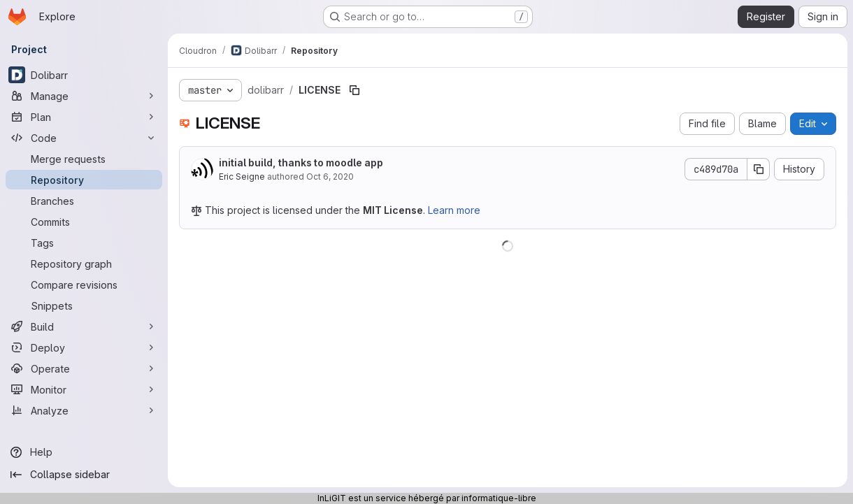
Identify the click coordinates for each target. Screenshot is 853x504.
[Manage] (84, 96)
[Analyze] (84, 410)
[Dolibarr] (84, 75)
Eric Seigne (242, 177)
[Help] (84, 452)
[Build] (84, 326)
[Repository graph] (84, 264)
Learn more (454, 210)
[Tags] (84, 243)
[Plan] (84, 117)
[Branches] (84, 201)
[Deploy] (84, 347)
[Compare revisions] (84, 285)
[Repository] (84, 180)
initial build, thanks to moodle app (301, 163)
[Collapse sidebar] (84, 475)
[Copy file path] (354, 90)
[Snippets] (84, 305)
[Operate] (84, 368)
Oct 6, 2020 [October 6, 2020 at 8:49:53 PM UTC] (330, 177)
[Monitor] (84, 389)
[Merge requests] (84, 159)
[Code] (84, 138)
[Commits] (84, 222)
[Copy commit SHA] (759, 169)
